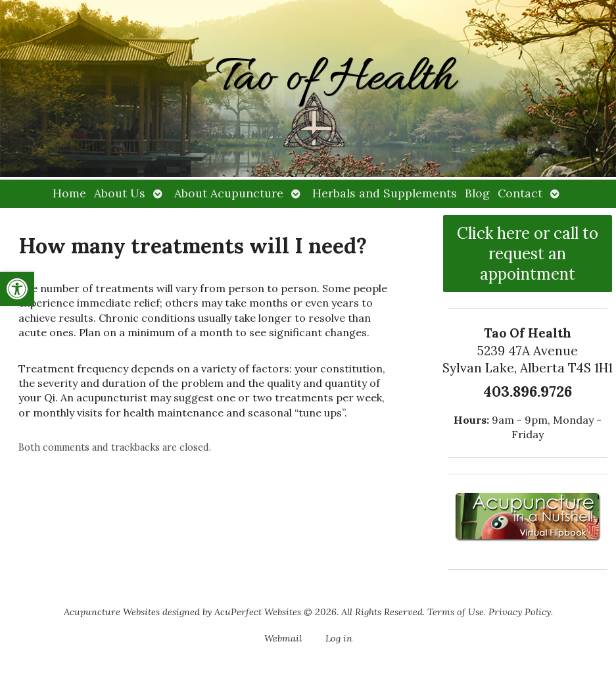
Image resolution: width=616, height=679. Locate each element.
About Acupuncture (229, 193)
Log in (339, 638)
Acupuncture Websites (112, 612)
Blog (477, 193)
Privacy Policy (520, 612)
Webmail (283, 638)
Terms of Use (456, 612)
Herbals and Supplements (385, 193)
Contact (520, 193)
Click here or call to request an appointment (528, 254)
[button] (17, 289)
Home (69, 193)
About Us (120, 193)
